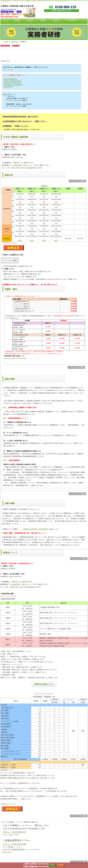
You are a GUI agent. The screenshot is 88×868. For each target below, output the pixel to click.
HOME (6, 42)
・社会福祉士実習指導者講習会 (12, 83)
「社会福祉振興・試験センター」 (22, 165)
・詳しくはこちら (8, 69)
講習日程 (17, 20)
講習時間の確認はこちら (44, 684)
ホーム (6, 20)
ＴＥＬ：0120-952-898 (14, 844)
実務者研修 (14, 42)
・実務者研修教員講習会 (10, 79)
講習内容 (30, 20)
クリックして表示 (10, 260)
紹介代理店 (56, 20)
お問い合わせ (7, 852)
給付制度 (43, 20)
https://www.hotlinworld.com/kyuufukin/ (16, 358)
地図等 (20, 241)
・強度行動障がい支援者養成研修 (12, 85)
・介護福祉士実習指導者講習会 (12, 81)
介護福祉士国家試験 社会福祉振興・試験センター (41, 529)
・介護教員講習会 (8, 87)
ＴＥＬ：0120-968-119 (14, 832)
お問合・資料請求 (71, 20)
